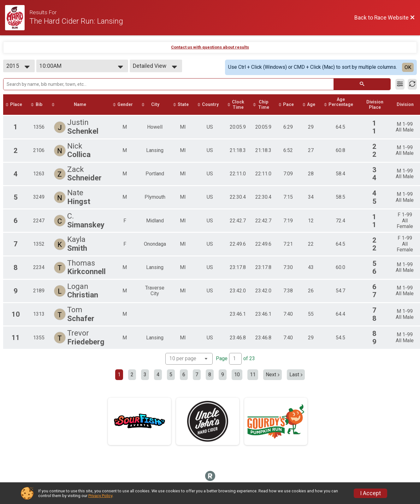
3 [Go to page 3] (145, 375)
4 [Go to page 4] (158, 375)
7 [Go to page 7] (197, 375)
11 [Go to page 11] (253, 375)
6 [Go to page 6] (184, 375)
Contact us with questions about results (210, 47)
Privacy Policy (100, 496)
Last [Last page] (296, 375)
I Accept (370, 493)
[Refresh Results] (412, 84)
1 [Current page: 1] (119, 375)
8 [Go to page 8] (210, 375)
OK (408, 67)
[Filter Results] (400, 84)
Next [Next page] (272, 375)
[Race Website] (17, 18)
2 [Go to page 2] (132, 375)
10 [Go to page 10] (237, 375)
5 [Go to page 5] (171, 375)
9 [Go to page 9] (223, 375)
